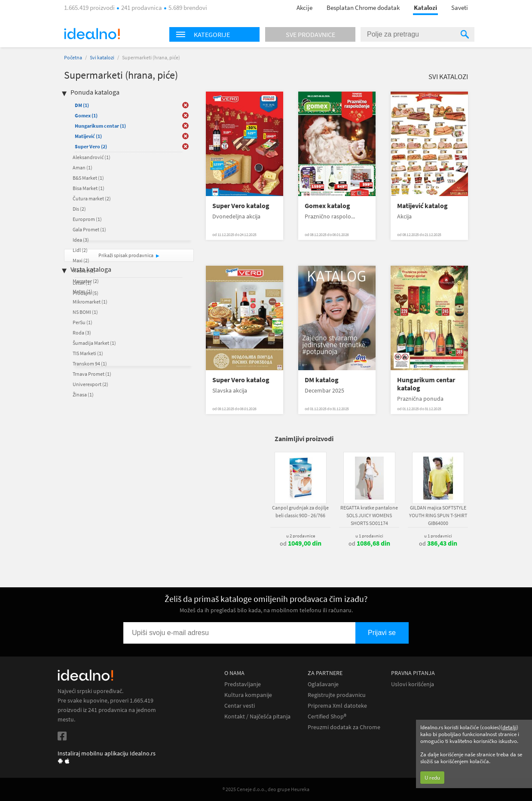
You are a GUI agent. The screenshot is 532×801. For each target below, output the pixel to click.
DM (82, 105)
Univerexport (90, 384)
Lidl (80, 250)
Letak (82, 283)
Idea (81, 240)
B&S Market (88, 178)
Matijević (88, 136)
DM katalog (322, 380)
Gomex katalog (327, 206)
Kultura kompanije (248, 695)
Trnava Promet (92, 374)
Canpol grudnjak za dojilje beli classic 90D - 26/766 (300, 511)
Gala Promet (89, 229)
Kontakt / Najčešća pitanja (257, 717)
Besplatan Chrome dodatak (363, 8)
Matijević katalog (422, 206)
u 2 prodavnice (301, 536)
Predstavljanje (243, 684)
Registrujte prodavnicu (337, 695)
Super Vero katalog (241, 206)
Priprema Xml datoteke (337, 706)
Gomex (86, 115)
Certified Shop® (327, 717)
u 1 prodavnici (369, 536)
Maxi (81, 260)
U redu (432, 778)
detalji (509, 727)
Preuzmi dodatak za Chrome (344, 727)
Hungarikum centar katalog (426, 384)
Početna (73, 57)
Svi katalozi (102, 57)
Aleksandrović (92, 157)
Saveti (460, 8)
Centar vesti (240, 706)
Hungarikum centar (100, 126)
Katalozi (425, 8)
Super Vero (91, 146)
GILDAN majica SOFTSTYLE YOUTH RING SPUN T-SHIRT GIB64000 (438, 515)
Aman (83, 167)
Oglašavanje (323, 684)
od (301, 543)
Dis (79, 209)
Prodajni (86, 293)
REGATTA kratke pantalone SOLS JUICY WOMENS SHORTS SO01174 (369, 515)
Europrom (87, 219)
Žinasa (83, 394)
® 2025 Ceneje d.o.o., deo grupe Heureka (266, 789)
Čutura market (92, 198)
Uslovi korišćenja (413, 684)
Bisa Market (89, 188)
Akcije (304, 8)
